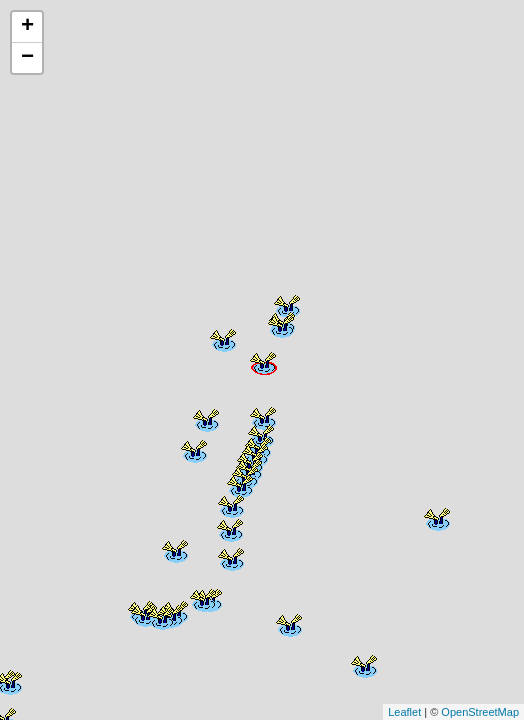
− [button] (27, 58)
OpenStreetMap (480, 712)
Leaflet (404, 712)
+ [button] (27, 27)
